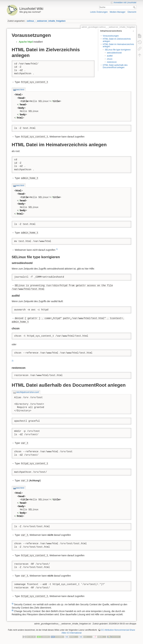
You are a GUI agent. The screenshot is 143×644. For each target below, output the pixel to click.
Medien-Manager (118, 12)
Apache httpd (26, 42)
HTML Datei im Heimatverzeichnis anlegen (118, 45)
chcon (110, 59)
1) (57, 249)
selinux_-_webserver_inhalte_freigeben (46, 21)
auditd (110, 56)
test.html (20, 90)
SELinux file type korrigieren (118, 50)
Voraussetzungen (111, 36)
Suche (135, 7)
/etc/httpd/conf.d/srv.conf (27, 392)
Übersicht (132, 12)
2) (13, 361)
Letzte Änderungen (99, 12)
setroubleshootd (114, 53)
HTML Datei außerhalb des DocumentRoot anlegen (115, 66)
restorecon (112, 62)
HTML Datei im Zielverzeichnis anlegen (117, 40)
